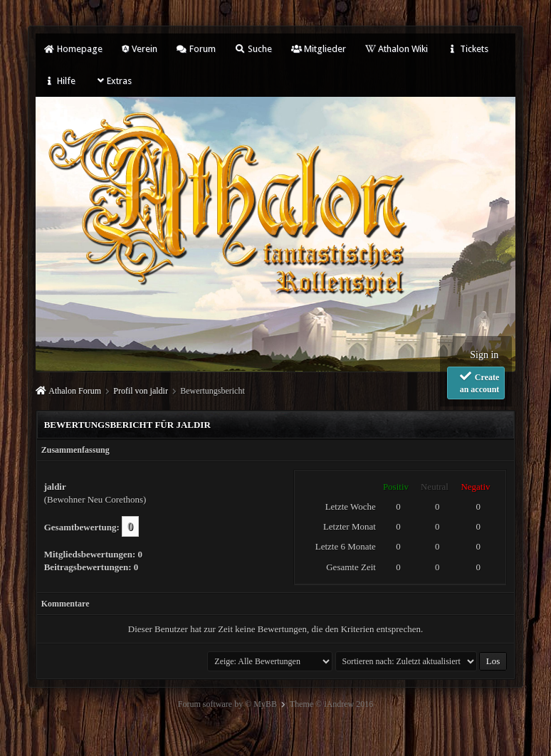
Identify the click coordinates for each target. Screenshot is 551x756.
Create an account (479, 382)
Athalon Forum (75, 391)
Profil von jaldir (141, 391)
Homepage (73, 49)
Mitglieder (319, 49)
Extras (114, 81)
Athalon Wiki (397, 49)
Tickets (468, 49)
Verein (140, 49)
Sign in (484, 355)
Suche (253, 49)
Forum (196, 49)
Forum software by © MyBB (227, 704)
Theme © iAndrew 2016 (331, 704)
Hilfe (60, 81)
